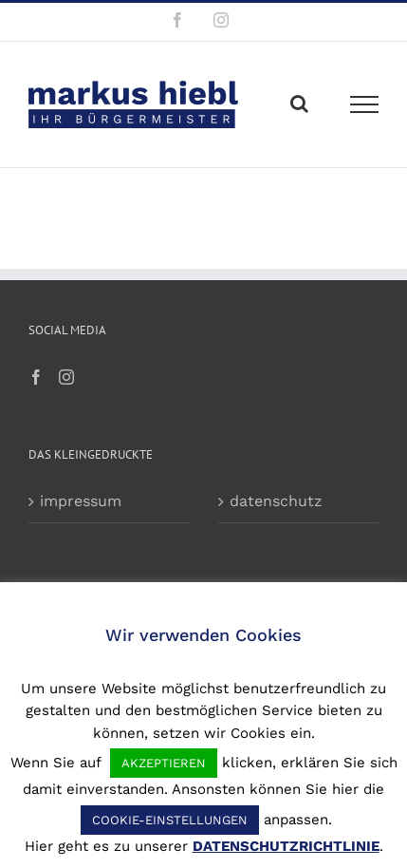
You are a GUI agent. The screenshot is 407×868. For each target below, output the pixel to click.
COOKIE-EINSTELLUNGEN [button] (170, 820)
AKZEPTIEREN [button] (164, 763)
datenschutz (276, 501)
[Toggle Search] (299, 104)
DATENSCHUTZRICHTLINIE (286, 846)
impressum (81, 501)
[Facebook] (36, 377)
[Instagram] (66, 377)
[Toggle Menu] (365, 104)
